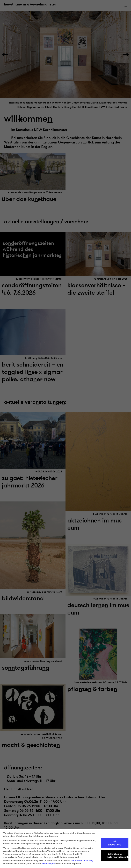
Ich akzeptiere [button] (115, 843)
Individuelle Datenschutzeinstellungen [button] (118, 856)
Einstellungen (48, 864)
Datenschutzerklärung (82, 860)
